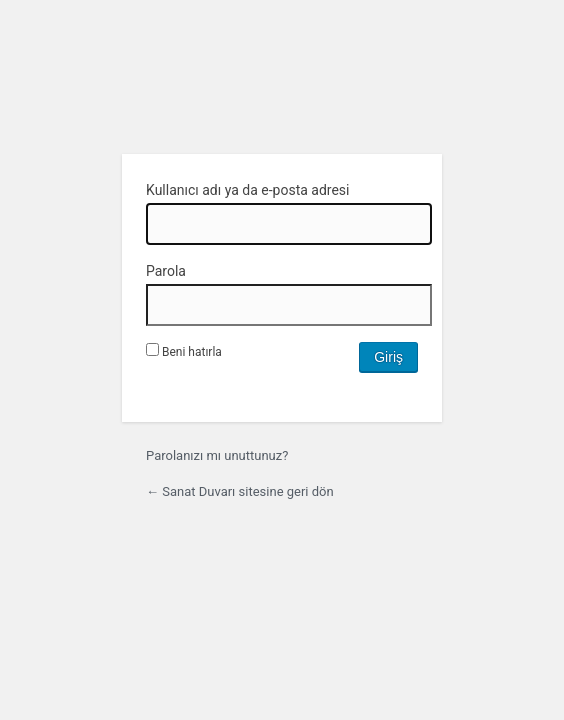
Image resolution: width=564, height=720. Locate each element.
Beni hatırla (184, 352)
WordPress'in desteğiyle (282, 87)
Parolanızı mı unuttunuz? (217, 455)
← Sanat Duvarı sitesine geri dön (240, 491)
